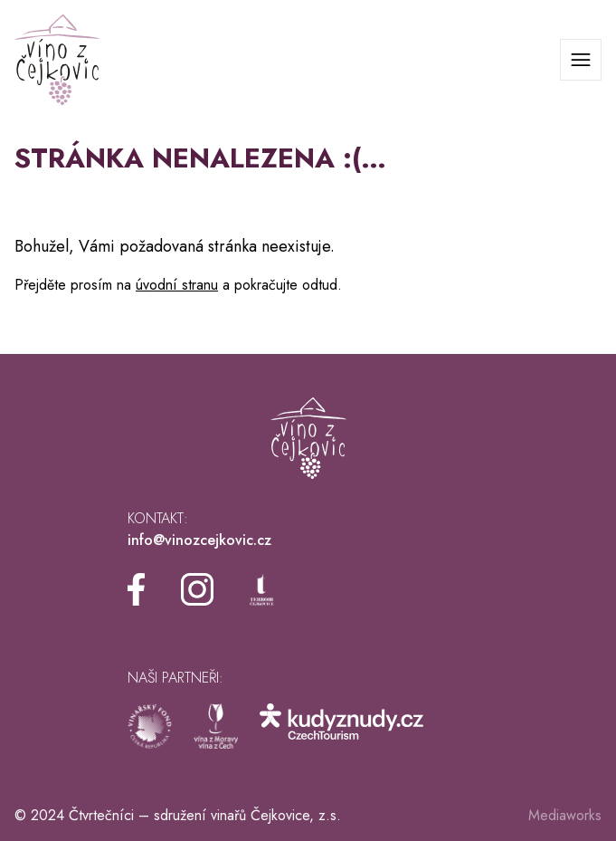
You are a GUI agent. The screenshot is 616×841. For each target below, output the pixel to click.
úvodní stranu (177, 285)
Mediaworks (565, 815)
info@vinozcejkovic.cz (199, 540)
